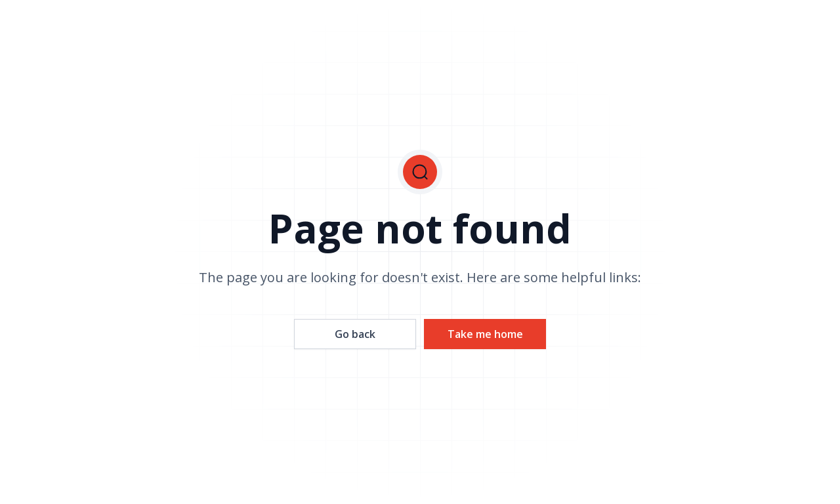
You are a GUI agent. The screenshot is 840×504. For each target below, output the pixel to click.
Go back (355, 334)
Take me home (485, 334)
